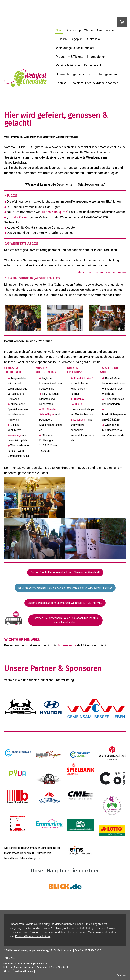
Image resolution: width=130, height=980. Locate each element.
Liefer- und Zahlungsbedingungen (19, 967)
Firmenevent (93, 65)
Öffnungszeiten (106, 74)
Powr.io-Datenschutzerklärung (33, 936)
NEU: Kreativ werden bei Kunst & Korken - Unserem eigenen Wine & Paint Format (65, 587)
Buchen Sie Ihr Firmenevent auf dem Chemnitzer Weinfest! (65, 572)
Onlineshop (73, 30)
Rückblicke (93, 39)
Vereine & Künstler (68, 65)
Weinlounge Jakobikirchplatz (75, 48)
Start (59, 30)
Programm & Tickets (70, 57)
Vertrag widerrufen (24, 971)
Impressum (8, 963)
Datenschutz (43, 967)
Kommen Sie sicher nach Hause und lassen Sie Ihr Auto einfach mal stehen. (65, 620)
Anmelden (122, 975)
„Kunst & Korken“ (83, 378)
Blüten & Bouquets (55, 212)
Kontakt (61, 83)
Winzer (89, 30)
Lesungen (79, 420)
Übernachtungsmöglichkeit (74, 74)
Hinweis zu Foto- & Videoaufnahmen (94, 83)
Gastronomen (106, 30)
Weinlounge (15, 435)
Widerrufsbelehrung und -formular (31, 963)
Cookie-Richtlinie (51, 928)
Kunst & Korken (18, 217)
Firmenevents (67, 645)
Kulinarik (62, 39)
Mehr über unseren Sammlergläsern (102, 272)
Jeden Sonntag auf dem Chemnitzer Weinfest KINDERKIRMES (65, 602)
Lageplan (77, 39)
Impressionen (96, 57)
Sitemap (7, 971)
